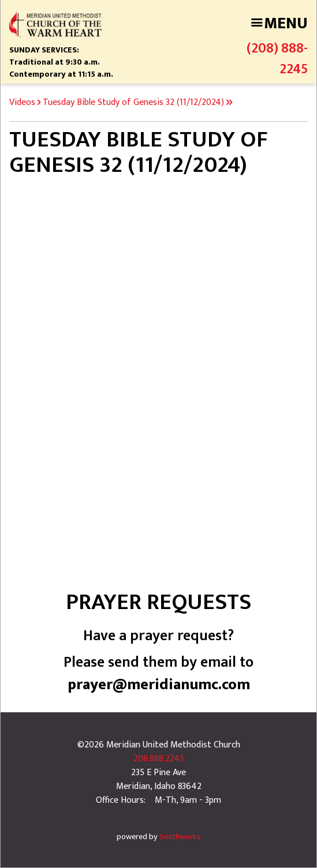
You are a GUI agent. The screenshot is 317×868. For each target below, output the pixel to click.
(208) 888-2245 (277, 59)
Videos (22, 102)
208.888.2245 (159, 759)
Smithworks (180, 837)
